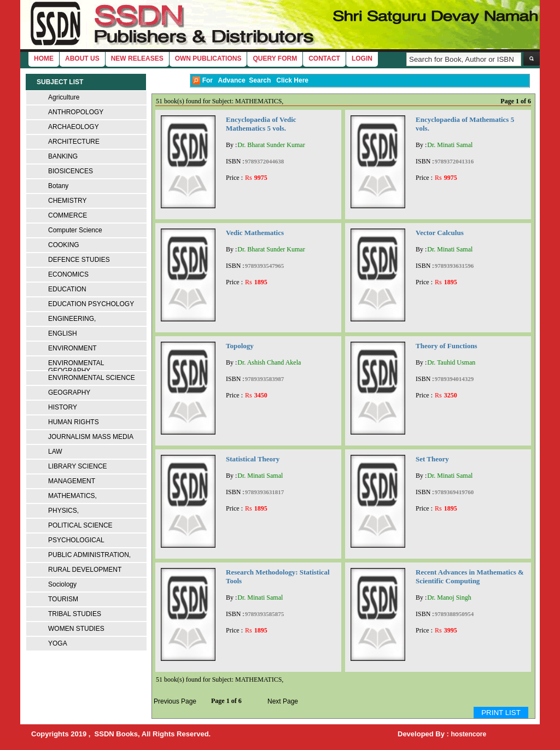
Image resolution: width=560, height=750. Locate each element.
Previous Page (175, 701)
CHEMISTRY (67, 201)
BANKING (63, 156)
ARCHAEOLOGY (74, 127)
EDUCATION (67, 289)
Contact (324, 58)
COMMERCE (68, 215)
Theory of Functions (447, 346)
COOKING (64, 245)
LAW (55, 452)
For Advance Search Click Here (250, 81)
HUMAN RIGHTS (74, 422)
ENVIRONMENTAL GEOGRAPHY (76, 367)
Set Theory (432, 459)
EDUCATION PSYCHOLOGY (91, 304)
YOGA (58, 643)
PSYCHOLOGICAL (76, 540)
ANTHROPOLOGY (76, 112)
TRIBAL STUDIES (75, 614)
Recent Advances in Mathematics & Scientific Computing (470, 576)
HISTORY (63, 407)
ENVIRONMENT (72, 348)
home (44, 58)
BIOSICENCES (71, 171)
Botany (58, 186)
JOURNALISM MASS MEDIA (91, 437)
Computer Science (75, 230)
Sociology (62, 584)
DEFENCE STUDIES (79, 260)
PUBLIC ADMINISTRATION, (89, 555)
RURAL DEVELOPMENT (85, 570)
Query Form (275, 58)
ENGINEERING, (72, 319)
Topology (240, 346)
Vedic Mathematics (255, 233)
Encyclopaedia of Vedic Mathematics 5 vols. (261, 124)
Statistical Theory (253, 459)
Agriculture (64, 97)
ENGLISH (63, 333)
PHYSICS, (63, 511)
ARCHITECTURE (74, 142)
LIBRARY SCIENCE (78, 466)
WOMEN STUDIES (76, 629)
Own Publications (208, 58)
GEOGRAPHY (69, 392)
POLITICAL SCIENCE (80, 525)
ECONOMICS (68, 274)
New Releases (137, 58)
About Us (82, 58)
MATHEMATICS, (72, 496)
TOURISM (63, 599)
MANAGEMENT (72, 481)
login (362, 58)
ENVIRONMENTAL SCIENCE (92, 378)
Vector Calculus (440, 233)
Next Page (283, 701)
